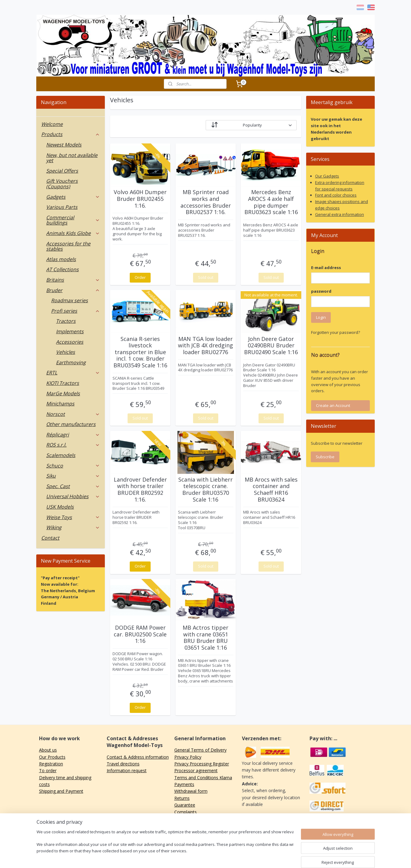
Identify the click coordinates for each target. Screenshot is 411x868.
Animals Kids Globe (73, 233)
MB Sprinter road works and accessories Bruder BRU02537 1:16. (205, 202)
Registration (51, 764)
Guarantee (185, 805)
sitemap (189, 857)
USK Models (60, 507)
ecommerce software (226, 857)
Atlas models (61, 259)
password (321, 291)
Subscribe (325, 457)
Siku (73, 476)
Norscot (73, 414)
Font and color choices (336, 195)
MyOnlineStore (280, 857)
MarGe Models (63, 393)
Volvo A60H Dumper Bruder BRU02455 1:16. (140, 199)
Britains (73, 280)
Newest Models (64, 145)
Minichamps (60, 404)
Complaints (186, 812)
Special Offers (62, 171)
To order (48, 770)
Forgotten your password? (336, 332)
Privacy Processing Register (202, 764)
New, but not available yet (72, 158)
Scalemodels (61, 455)
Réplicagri (73, 435)
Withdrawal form (191, 791)
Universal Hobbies (73, 496)
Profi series (75, 311)
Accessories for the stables (68, 246)
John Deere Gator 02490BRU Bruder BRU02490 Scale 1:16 (271, 346)
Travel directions (123, 764)
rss (202, 857)
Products (71, 134)
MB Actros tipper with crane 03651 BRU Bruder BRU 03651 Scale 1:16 (205, 638)
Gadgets (73, 197)
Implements (70, 331)
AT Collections (62, 269)
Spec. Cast (73, 486)
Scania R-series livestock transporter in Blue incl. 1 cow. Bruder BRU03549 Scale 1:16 (140, 352)
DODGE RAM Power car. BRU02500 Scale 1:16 (140, 634)
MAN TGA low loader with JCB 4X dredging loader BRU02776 (205, 346)
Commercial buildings (73, 220)
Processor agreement (196, 770)
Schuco (73, 466)
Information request (127, 770)
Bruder (73, 290)
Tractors (66, 321)
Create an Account (333, 405)
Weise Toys (73, 517)
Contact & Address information (138, 757)
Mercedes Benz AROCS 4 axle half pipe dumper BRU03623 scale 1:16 (271, 202)
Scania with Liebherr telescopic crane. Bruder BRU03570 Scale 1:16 (205, 490)
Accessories (70, 342)
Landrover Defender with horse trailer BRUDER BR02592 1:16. (140, 490)
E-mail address (326, 268)
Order (140, 277)
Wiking (73, 527)
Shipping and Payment (61, 791)
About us (48, 750)
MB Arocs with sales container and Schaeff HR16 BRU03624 (271, 490)
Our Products (52, 757)
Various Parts (62, 207)
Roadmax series (69, 300)
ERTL (73, 373)
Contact (50, 538)
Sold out (205, 277)
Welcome (52, 124)
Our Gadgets (327, 176)
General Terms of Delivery (200, 750)
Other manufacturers (71, 424)
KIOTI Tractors (63, 383)
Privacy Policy (188, 757)
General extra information (340, 214)
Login (321, 317)
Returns (182, 798)
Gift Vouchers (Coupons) (62, 184)
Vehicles (65, 352)
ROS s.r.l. (73, 445)
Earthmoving (71, 362)
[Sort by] (251, 125)
